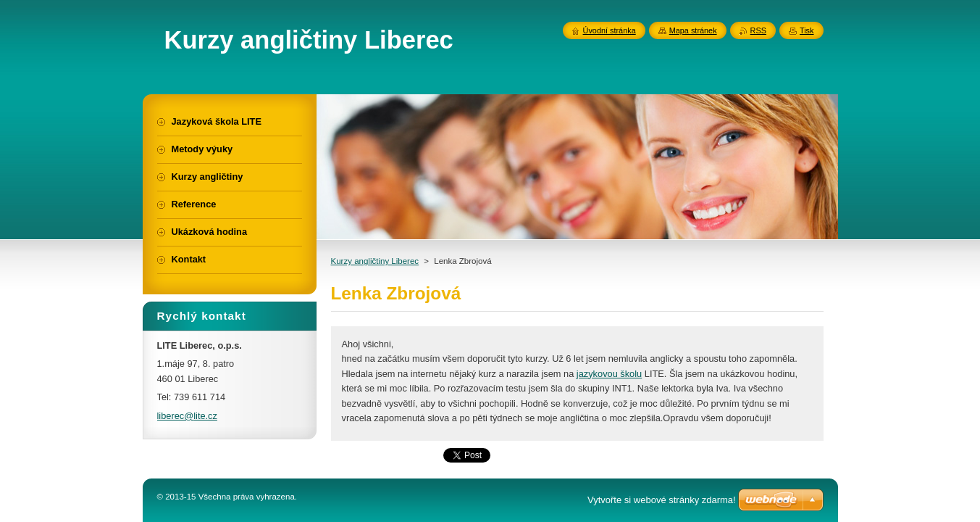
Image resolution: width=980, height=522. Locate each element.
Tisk (807, 30)
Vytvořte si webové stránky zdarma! (662, 500)
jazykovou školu (609, 374)
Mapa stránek (693, 30)
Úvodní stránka (610, 30)
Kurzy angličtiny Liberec (375, 261)
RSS (758, 30)
